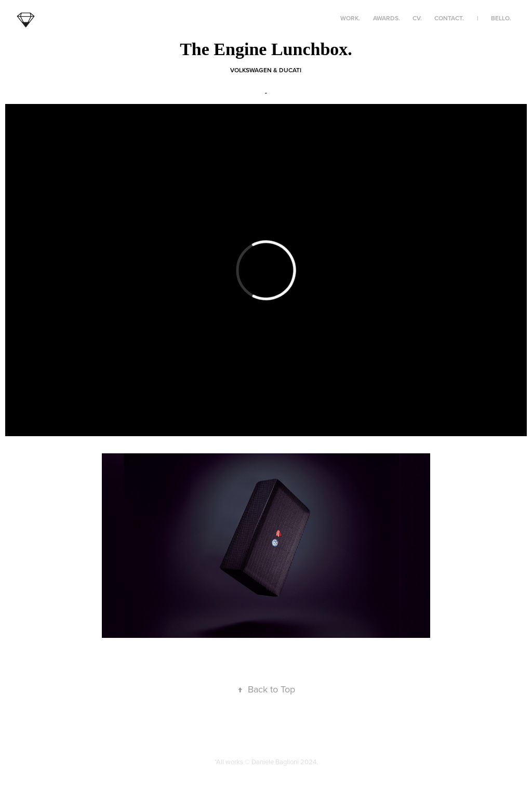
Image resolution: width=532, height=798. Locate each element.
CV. (417, 18)
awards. (387, 18)
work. (350, 18)
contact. (449, 18)
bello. (501, 18)
